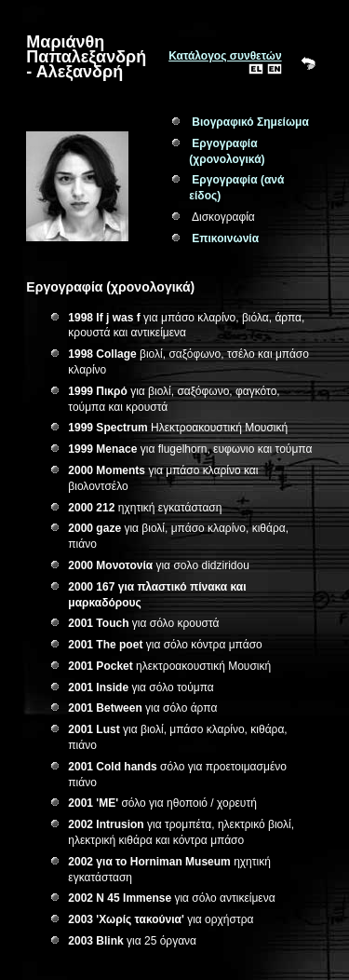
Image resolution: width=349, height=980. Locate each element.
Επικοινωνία (225, 238)
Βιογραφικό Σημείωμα (250, 122)
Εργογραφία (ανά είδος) (236, 188)
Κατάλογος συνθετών (225, 56)
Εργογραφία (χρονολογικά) (227, 151)
